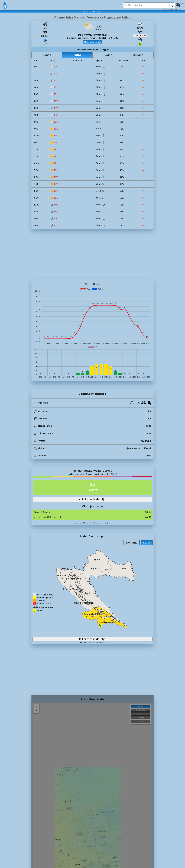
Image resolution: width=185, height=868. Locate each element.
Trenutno (132, 543)
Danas (47, 55)
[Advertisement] (16, 59)
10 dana (138, 55)
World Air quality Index (97, 523)
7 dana (108, 55)
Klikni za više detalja (92, 499)
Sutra (77, 55)
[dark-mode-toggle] (178, 5)
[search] (171, 5)
